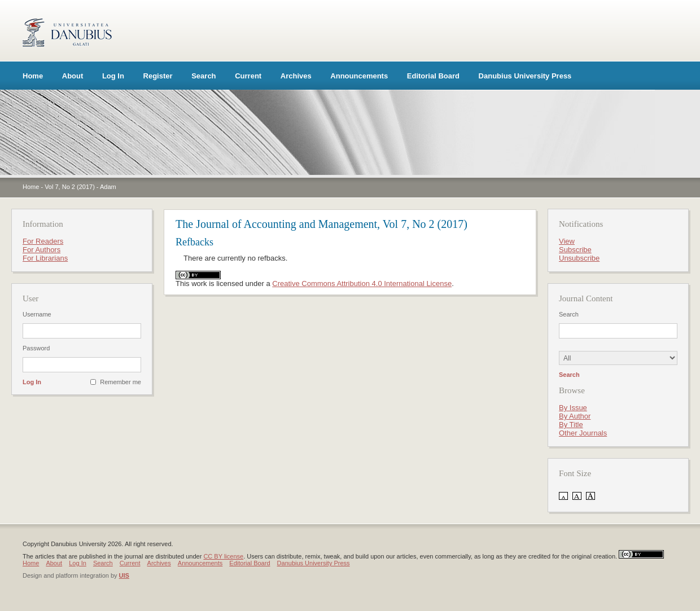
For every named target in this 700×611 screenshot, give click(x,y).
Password (36, 348)
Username (37, 314)
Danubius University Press (525, 76)
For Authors (41, 250)
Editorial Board (433, 76)
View (567, 241)
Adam (108, 187)
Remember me (121, 382)
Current (248, 76)
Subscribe (575, 250)
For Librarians (45, 258)
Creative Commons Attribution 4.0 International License (362, 283)
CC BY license (223, 556)
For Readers (43, 241)
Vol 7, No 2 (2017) (70, 187)
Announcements (359, 76)
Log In (113, 76)
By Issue (573, 408)
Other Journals (583, 433)
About (73, 76)
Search (204, 76)
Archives (296, 76)
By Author (575, 416)
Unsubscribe (579, 258)
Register (158, 76)
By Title (571, 425)
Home (33, 76)
